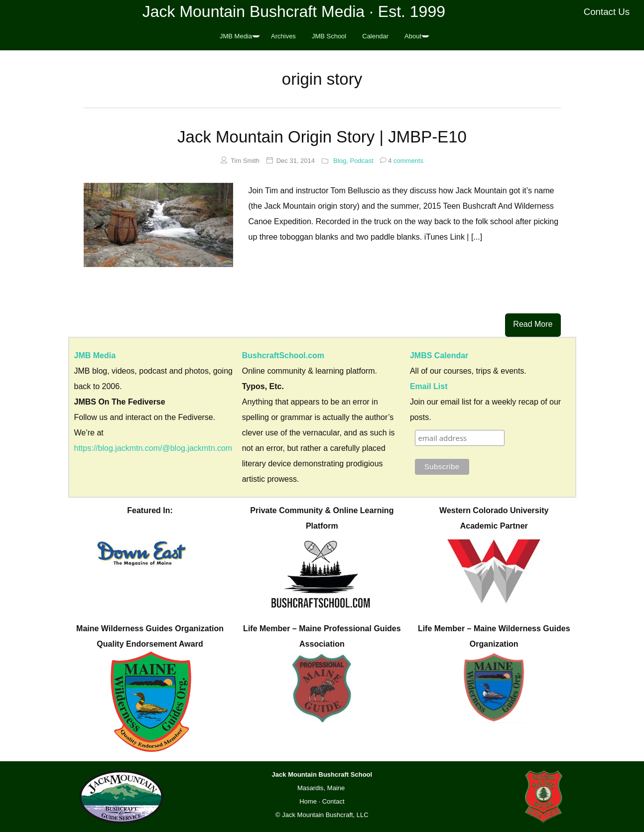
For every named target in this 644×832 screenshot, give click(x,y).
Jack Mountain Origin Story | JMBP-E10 (322, 137)
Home (308, 801)
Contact (333, 801)
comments (402, 161)
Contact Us (607, 12)
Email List (429, 386)
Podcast (362, 161)
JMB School (329, 36)
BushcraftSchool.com (283, 355)
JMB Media (236, 36)
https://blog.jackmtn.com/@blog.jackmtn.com (153, 448)
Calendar (375, 36)
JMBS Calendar (439, 355)
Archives (283, 36)
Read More (533, 324)
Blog (340, 161)
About (413, 36)
